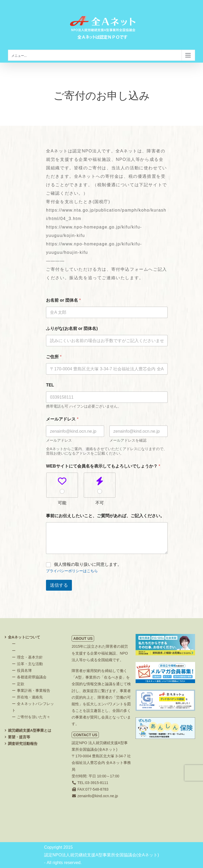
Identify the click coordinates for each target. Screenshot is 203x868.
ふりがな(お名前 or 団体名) (72, 328)
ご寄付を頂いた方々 (34, 717)
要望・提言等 (19, 737)
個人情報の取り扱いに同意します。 (88, 564)
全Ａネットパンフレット (33, 707)
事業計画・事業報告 (34, 690)
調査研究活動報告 (23, 744)
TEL (50, 385)
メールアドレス (59, 440)
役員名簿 (24, 670)
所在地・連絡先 (30, 697)
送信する (59, 585)
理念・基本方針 (30, 657)
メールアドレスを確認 (128, 440)
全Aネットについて (24, 637)
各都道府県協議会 (32, 677)
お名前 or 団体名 (63, 300)
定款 (21, 684)
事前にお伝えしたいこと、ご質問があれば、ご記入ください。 (105, 516)
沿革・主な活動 (30, 664)
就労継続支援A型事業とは (30, 730)
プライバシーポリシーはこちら (72, 571)
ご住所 (54, 357)
